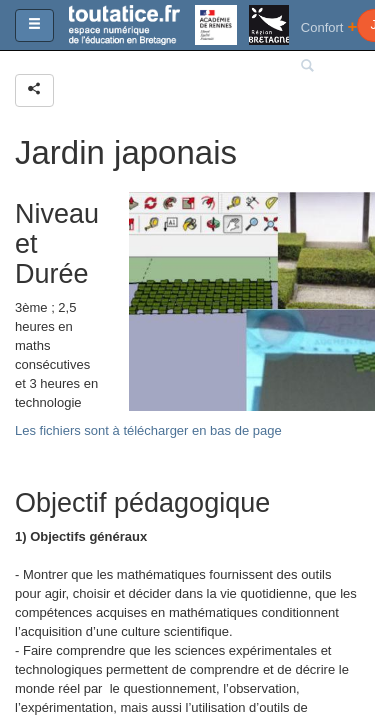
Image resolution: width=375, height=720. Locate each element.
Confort (329, 26)
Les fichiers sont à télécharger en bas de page (148, 430)
